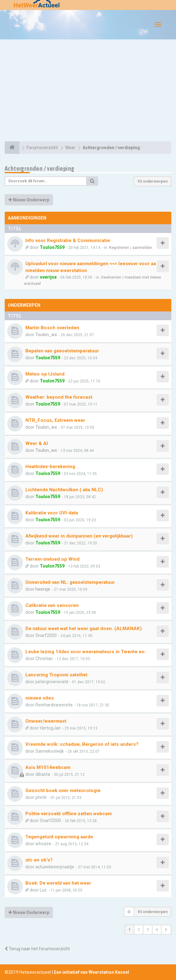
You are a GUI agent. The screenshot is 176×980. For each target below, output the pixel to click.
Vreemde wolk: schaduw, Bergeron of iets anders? (82, 744)
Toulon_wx (46, 335)
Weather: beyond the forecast (59, 397)
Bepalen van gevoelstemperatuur (62, 351)
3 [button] (148, 930)
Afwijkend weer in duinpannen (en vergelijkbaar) (79, 536)
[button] (166, 930)
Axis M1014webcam (48, 767)
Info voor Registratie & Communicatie (68, 240)
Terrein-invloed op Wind (52, 559)
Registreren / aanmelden (131, 248)
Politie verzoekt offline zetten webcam (69, 814)
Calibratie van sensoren (52, 605)
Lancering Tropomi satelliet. (57, 675)
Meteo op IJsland (45, 374)
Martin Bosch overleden (52, 328)
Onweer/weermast (46, 721)
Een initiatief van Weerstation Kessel (91, 972)
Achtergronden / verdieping (39, 168)
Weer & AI (37, 443)
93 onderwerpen (153, 181)
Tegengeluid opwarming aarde (59, 837)
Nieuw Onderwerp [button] (29, 200)
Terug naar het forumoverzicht (37, 949)
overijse (48, 277)
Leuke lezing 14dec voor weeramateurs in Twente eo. (86, 652)
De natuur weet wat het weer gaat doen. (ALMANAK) (84, 629)
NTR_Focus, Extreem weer (55, 420)
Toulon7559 (52, 247)
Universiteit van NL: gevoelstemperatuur (70, 582)
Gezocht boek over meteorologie (63, 791)
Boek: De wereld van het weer (58, 883)
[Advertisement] (88, 91)
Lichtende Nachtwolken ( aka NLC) (64, 490)
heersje (43, 589)
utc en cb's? (39, 860)
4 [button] (157, 930)
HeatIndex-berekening (50, 467)
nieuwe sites (40, 698)
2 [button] (139, 930)
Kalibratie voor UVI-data (52, 513)
